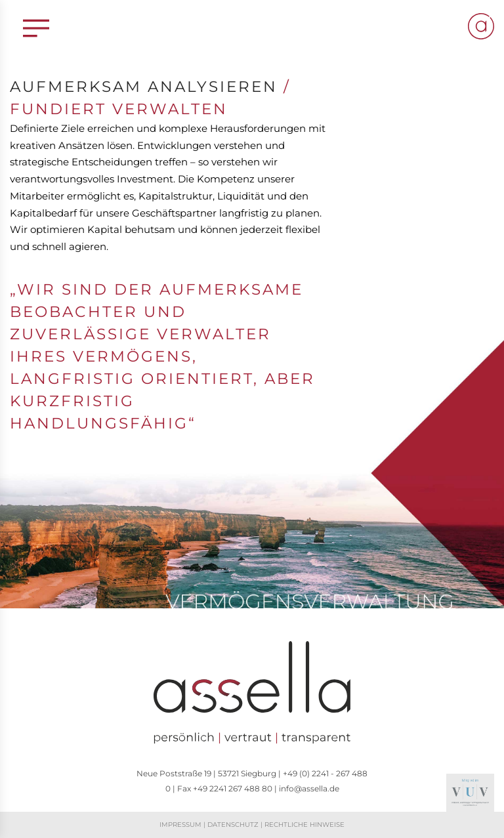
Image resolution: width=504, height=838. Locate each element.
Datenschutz (233, 825)
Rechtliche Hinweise (304, 825)
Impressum (180, 825)
